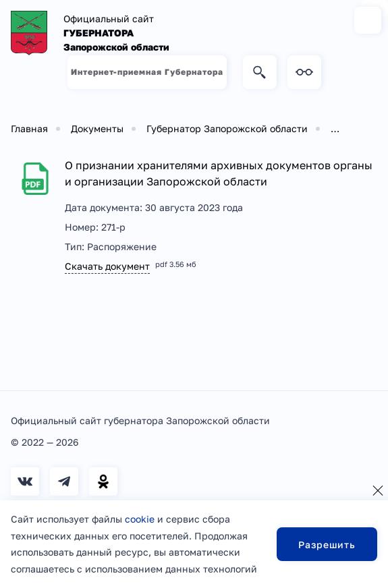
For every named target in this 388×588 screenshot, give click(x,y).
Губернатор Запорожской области (227, 128)
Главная (29, 128)
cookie (140, 519)
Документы (97, 128)
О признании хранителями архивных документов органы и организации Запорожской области (219, 173)
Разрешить (327, 545)
